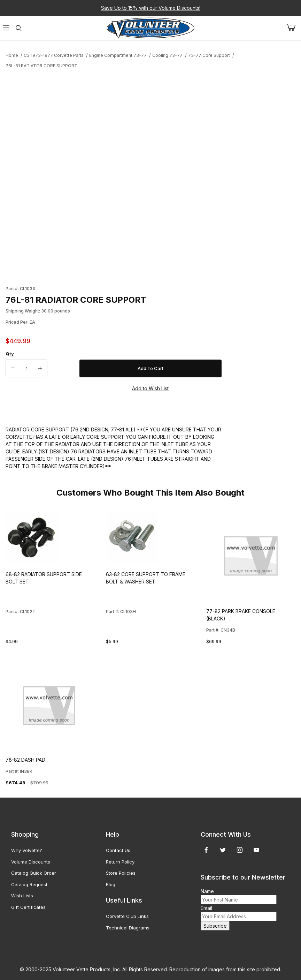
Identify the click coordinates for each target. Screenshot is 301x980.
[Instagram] (240, 850)
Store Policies (121, 873)
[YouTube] (256, 850)
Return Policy (120, 862)
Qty (10, 354)
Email (206, 908)
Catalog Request (29, 884)
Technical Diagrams (128, 928)
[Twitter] (223, 850)
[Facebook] (206, 850)
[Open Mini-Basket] (293, 28)
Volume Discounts (31, 862)
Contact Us (118, 850)
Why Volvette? (27, 850)
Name (207, 891)
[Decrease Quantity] (13, 369)
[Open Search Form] (19, 28)
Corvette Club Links (127, 916)
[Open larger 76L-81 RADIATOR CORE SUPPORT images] (114, 175)
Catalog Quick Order (34, 873)
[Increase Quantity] (40, 369)
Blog (111, 884)
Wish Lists (22, 896)
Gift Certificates (28, 907)
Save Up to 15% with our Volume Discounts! (151, 8)
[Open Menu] (6, 28)
